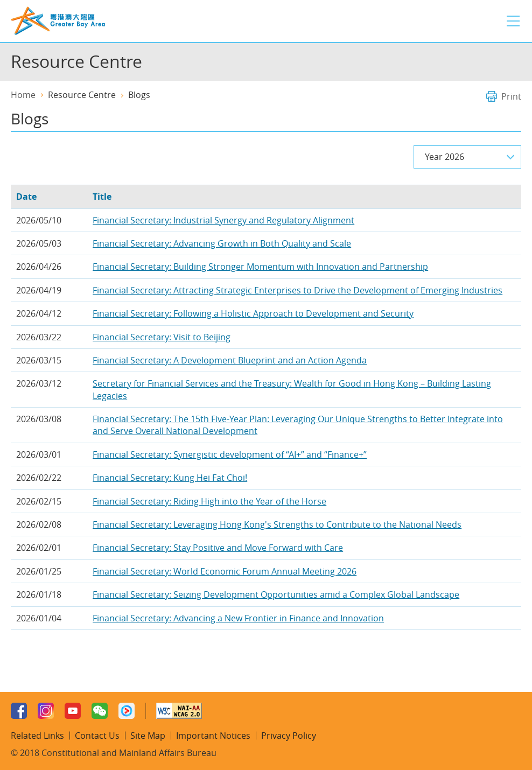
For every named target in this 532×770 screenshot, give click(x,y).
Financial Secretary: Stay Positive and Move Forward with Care (218, 548)
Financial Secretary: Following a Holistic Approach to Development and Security (253, 313)
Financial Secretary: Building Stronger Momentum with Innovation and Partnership (260, 267)
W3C (179, 711)
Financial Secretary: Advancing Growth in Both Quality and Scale (222, 243)
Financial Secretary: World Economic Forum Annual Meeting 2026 (225, 571)
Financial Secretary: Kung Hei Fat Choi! (170, 478)
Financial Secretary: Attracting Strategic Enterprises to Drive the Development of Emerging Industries (297, 290)
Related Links (37, 736)
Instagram (46, 711)
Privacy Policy (289, 736)
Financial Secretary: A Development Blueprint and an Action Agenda (230, 360)
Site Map (148, 736)
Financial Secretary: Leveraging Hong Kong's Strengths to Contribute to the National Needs (277, 524)
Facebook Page (19, 711)
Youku (127, 711)
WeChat (100, 711)
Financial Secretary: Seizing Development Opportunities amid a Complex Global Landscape (276, 594)
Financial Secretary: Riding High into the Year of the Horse (209, 501)
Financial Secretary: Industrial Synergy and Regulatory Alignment (223, 220)
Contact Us (97, 736)
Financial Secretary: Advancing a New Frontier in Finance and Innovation (238, 618)
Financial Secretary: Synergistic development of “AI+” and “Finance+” (230, 454)
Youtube (73, 711)
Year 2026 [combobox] (444, 157)
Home (23, 95)
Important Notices (213, 736)
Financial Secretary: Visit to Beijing (162, 337)
